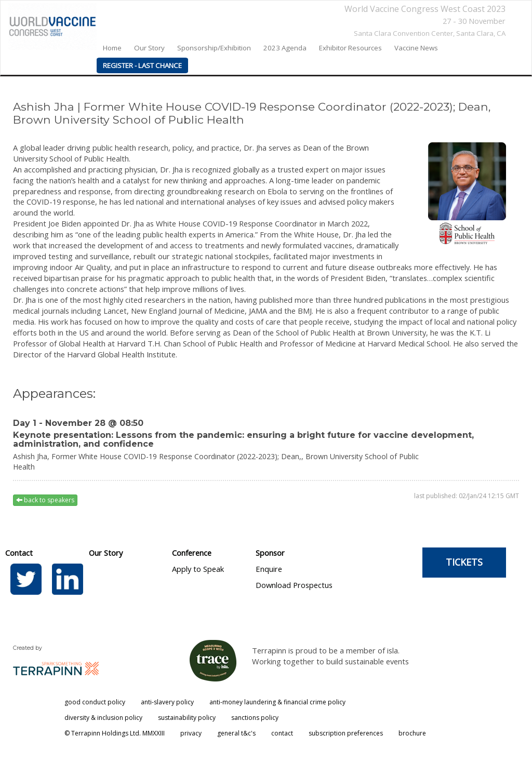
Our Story (106, 553)
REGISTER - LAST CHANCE (142, 65)
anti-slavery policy (167, 702)
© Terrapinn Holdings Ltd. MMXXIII (115, 733)
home (112, 48)
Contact (19, 553)
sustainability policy (187, 718)
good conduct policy (95, 702)
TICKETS (464, 562)
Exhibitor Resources (350, 48)
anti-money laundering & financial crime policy (277, 702)
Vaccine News (416, 48)
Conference (192, 553)
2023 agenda (285, 48)
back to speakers (45, 500)
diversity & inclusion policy (103, 718)
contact (282, 733)
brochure (412, 733)
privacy (191, 733)
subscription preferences (346, 733)
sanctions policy (255, 718)
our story (149, 48)
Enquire (269, 569)
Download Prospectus (294, 585)
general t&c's (236, 733)
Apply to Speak (198, 569)
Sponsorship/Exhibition (214, 48)
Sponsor (270, 553)
